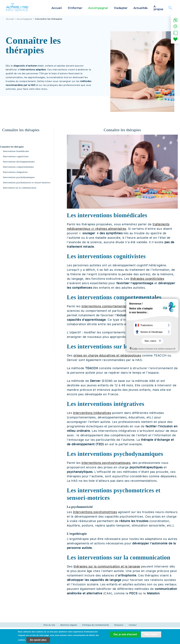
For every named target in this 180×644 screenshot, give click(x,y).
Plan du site (49, 625)
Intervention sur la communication (20, 188)
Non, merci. (151, 636)
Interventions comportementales (18, 167)
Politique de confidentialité (96, 625)
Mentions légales (69, 625)
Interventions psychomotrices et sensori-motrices (27, 183)
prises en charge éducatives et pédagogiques (107, 355)
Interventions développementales (19, 162)
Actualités (141, 8)
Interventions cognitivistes (16, 156)
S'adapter (121, 8)
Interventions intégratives (15, 172)
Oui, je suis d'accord (125, 636)
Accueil (57, 8)
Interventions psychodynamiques (19, 177)
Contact (133, 625)
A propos (158, 8)
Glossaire (119, 625)
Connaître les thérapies (12, 147)
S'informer (75, 8)
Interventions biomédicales (16, 151)
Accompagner (98, 8)
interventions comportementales (106, 306)
